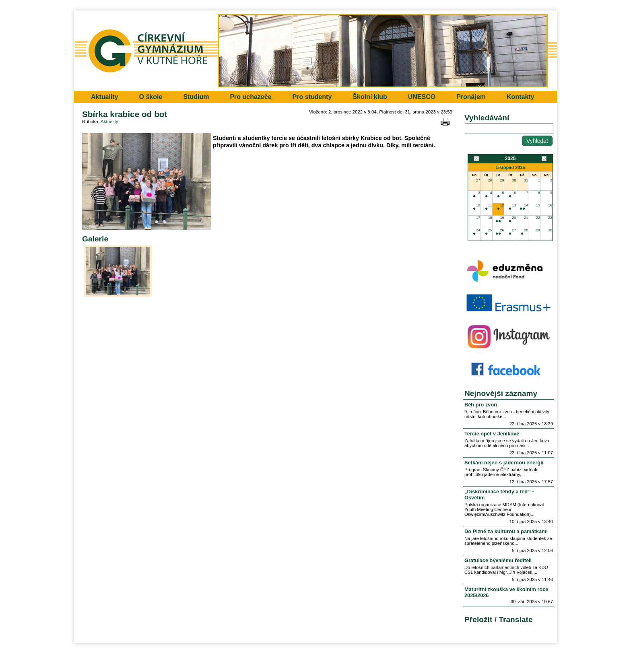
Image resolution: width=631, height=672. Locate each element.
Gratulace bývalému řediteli (498, 560)
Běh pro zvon (481, 405)
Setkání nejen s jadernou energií (504, 463)
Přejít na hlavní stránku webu (315, 51)
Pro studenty (312, 97)
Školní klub (370, 97)
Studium (196, 97)
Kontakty (520, 97)
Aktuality (105, 97)
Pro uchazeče (251, 97)
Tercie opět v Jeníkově (492, 434)
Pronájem (471, 97)
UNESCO (422, 97)
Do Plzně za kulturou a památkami (506, 531)
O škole (151, 97)
